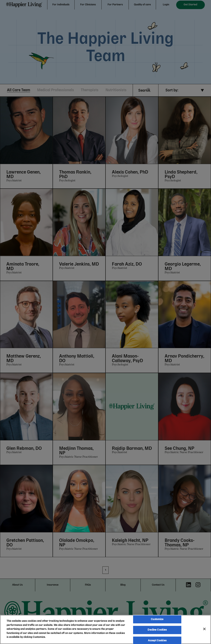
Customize (157, 619)
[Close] (204, 629)
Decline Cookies (157, 630)
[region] (105, 629)
